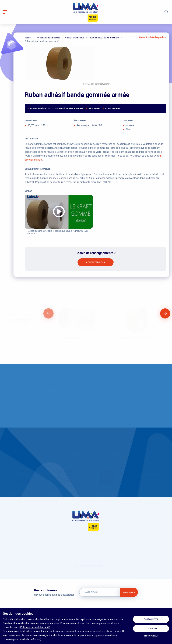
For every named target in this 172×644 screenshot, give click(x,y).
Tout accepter (151, 619)
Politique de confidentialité (35, 627)
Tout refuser (151, 629)
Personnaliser (151, 636)
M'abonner (129, 592)
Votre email (93, 592)
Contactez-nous (96, 262)
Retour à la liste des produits (153, 37)
